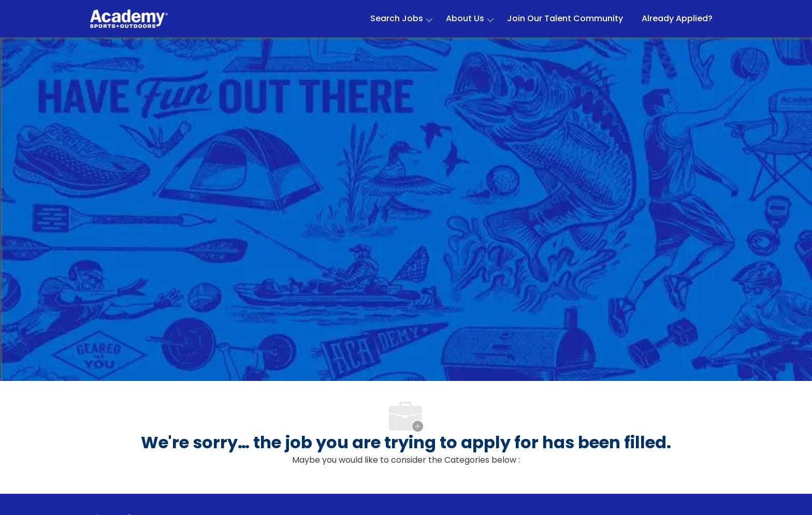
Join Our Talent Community (565, 19)
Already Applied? (677, 19)
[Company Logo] (129, 19)
